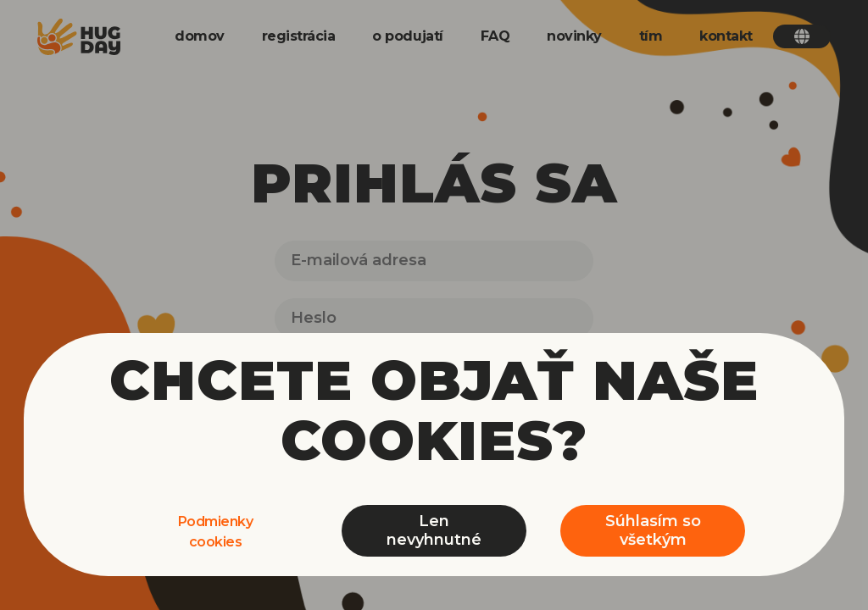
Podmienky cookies (216, 532)
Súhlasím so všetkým (653, 530)
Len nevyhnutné (434, 530)
